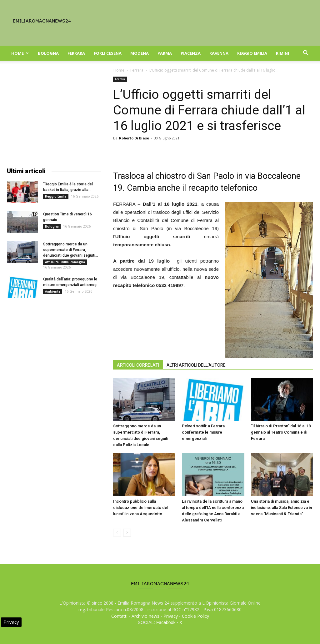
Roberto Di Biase (134, 138)
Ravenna (219, 53)
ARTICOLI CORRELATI (138, 365)
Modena (140, 53)
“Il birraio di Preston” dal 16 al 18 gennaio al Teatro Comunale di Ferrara (281, 432)
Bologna (48, 53)
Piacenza (191, 53)
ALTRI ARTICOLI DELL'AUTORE (196, 365)
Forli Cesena (108, 53)
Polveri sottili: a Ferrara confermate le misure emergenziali (203, 432)
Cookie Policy (195, 616)
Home (20, 53)
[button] (306, 54)
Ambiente (53, 291)
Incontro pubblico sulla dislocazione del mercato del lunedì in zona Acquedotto (141, 508)
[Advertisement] (54, 116)
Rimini (282, 53)
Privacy (171, 616)
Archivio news (145, 616)
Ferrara (76, 53)
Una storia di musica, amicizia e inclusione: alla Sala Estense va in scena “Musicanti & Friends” (281, 508)
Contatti (119, 616)
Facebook (166, 622)
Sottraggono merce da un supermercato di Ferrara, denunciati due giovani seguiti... (71, 250)
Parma (165, 53)
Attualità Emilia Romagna (65, 262)
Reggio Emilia (252, 53)
